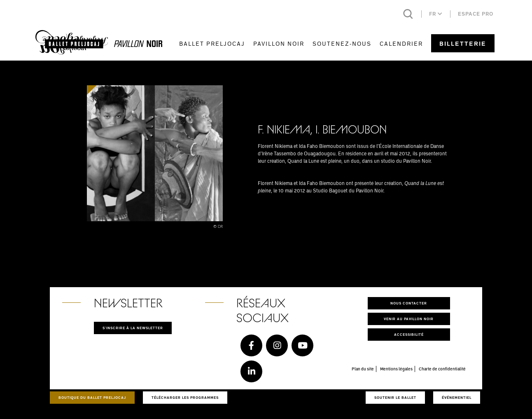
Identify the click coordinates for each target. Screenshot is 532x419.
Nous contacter (409, 303)
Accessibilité (409, 334)
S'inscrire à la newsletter (133, 328)
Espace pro (476, 14)
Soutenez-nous (342, 43)
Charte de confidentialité (442, 369)
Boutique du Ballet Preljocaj (92, 397)
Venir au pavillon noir (409, 319)
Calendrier (401, 43)
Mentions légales (396, 369)
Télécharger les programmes (185, 397)
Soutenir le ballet (395, 397)
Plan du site (363, 369)
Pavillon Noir (279, 43)
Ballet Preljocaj (212, 43)
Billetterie (463, 43)
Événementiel (457, 397)
